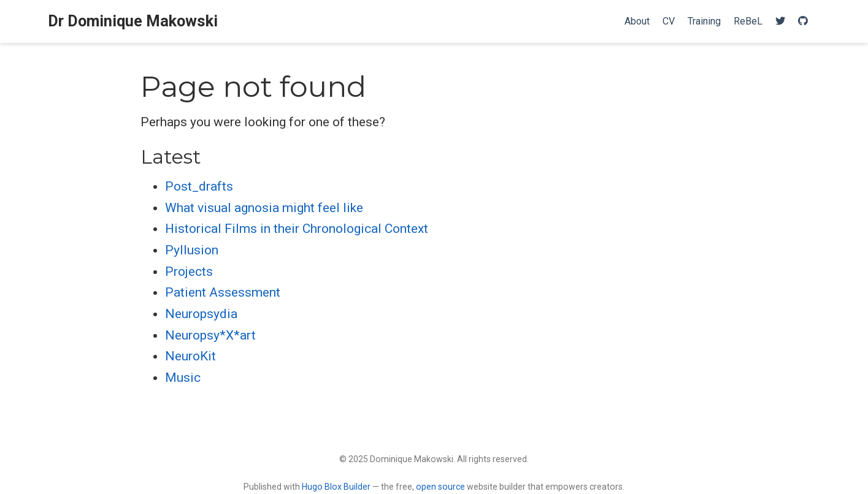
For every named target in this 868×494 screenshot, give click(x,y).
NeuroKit (190, 356)
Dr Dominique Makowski (133, 21)
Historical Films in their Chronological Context (297, 229)
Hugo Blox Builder (336, 487)
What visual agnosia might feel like (264, 208)
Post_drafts (199, 186)
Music (183, 378)
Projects (189, 272)
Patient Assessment (223, 292)
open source (440, 487)
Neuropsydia (201, 314)
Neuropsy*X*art (210, 335)
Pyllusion (192, 250)
